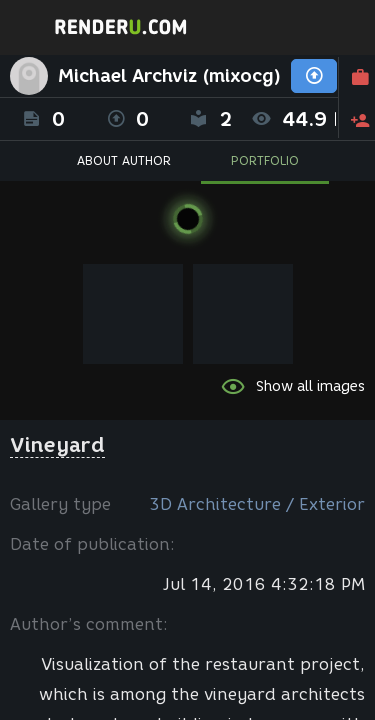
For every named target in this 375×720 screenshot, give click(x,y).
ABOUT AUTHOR (124, 160)
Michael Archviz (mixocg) (169, 76)
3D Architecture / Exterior (257, 504)
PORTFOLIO (265, 160)
